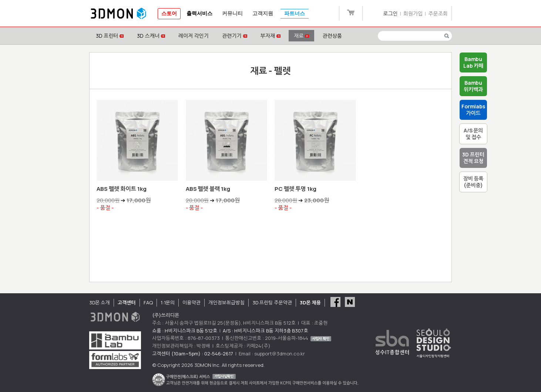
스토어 (169, 13)
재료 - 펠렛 (270, 70)
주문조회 (438, 13)
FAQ (148, 303)
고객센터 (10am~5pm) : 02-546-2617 (193, 354)
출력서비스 (199, 13)
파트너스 (295, 13)
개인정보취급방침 (226, 303)
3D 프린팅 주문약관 (272, 303)
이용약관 (191, 303)
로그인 (390, 13)
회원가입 (413, 13)
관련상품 (332, 36)
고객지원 (263, 13)
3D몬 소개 (100, 303)
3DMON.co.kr (118, 14)
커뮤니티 (232, 13)
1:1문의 (168, 303)
